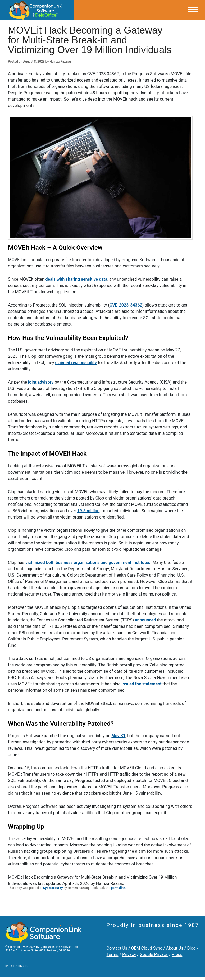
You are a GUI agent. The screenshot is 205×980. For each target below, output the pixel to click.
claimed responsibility (76, 363)
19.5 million (88, 511)
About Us (175, 948)
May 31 (118, 736)
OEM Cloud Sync (147, 948)
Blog (191, 948)
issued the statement (142, 684)
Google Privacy (154, 955)
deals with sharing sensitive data (76, 279)
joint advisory (41, 382)
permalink (118, 888)
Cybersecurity (53, 888)
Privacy (129, 955)
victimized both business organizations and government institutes (88, 562)
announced (145, 620)
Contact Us (117, 948)
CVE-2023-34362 (126, 305)
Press (177, 955)
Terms (113, 955)
